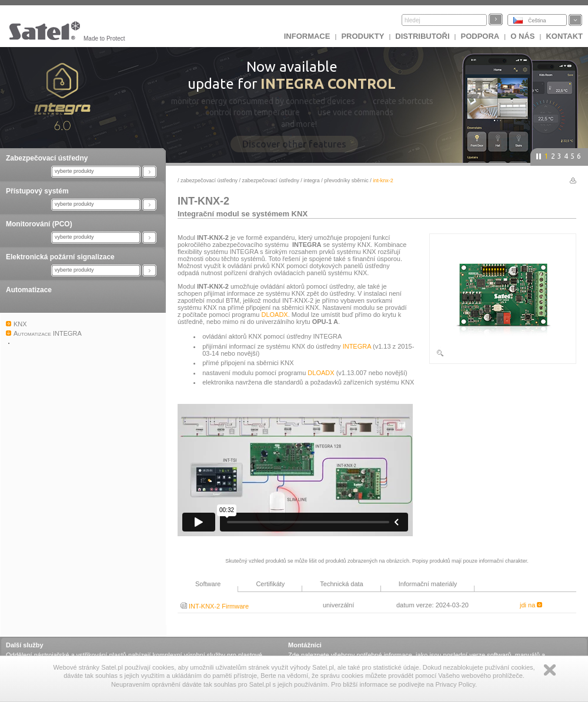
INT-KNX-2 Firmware (215, 606)
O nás (522, 36)
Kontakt (564, 36)
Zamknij (550, 670)
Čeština (537, 21)
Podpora (480, 36)
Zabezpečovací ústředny (47, 158)
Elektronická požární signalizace (60, 257)
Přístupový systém (37, 191)
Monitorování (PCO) (39, 224)
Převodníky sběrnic (346, 180)
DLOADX (274, 315)
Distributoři (422, 36)
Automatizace (29, 290)
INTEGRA (312, 180)
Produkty (363, 36)
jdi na (531, 605)
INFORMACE (307, 36)
